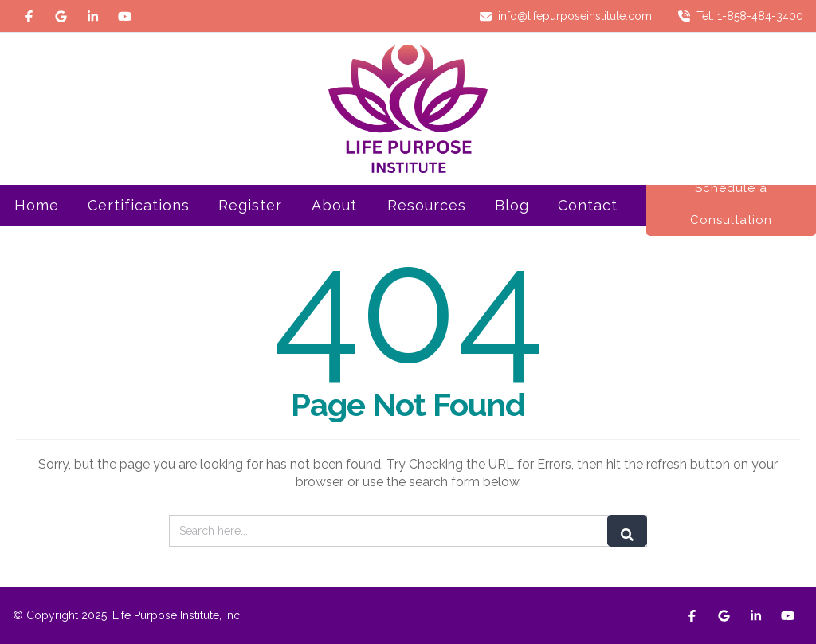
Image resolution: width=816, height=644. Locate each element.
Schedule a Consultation (731, 204)
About (334, 225)
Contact (588, 205)
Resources (427, 225)
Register (250, 225)
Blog (512, 205)
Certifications (139, 225)
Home (37, 205)
